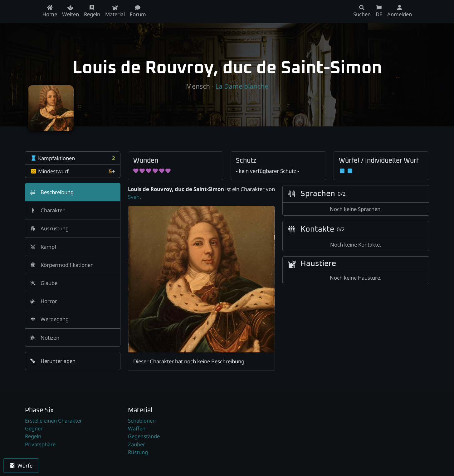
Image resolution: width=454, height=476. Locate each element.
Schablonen (142, 421)
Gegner (34, 428)
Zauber (137, 444)
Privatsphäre (40, 444)
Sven (134, 197)
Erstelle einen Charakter (54, 421)
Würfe (21, 466)
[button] (73, 361)
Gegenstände (144, 436)
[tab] (73, 192)
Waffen (137, 428)
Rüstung (138, 452)
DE (379, 11)
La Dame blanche (242, 86)
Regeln (33, 436)
